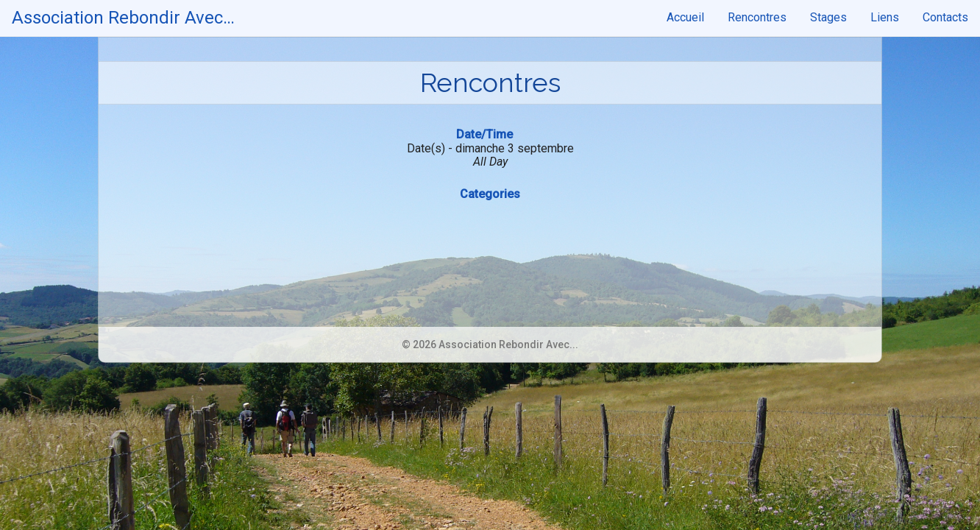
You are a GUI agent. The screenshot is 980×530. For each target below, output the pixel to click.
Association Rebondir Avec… (123, 18)
